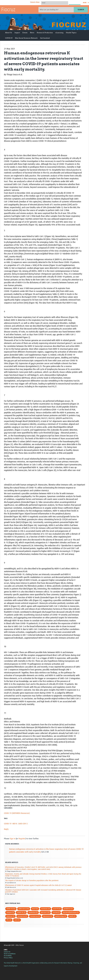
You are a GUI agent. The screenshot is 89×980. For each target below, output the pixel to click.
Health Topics (71, 33)
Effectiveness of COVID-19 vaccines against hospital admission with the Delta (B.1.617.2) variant (38, 885)
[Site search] (56, 10)
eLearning (59, 33)
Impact (17, 33)
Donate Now (35, 2)
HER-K (15, 824)
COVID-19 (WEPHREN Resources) (17, 813)
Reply (6, 829)
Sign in (13, 839)
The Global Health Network (20, 3)
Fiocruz (8, 10)
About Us (9, 33)
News (32, 33)
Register (22, 839)
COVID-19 (9, 38)
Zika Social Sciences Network (26, 38)
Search (81, 10)
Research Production (45, 33)
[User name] (55, 3)
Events (25, 33)
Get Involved (45, 38)
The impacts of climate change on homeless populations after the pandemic (32, 881)
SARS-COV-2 (23, 824)
